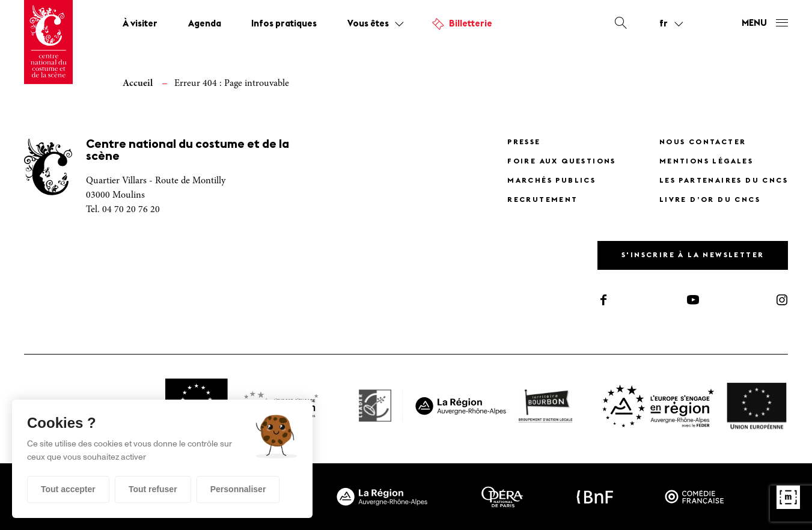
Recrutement (542, 200)
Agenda (205, 24)
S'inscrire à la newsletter (693, 255)
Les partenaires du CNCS (724, 181)
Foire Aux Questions (562, 162)
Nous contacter (703, 142)
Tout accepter (68, 489)
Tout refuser (153, 489)
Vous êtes (368, 24)
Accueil (138, 84)
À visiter (140, 24)
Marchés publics (551, 181)
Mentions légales (706, 162)
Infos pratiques (284, 24)
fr (664, 24)
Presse (524, 142)
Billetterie (471, 24)
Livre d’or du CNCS (710, 200)
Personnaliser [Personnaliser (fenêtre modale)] (238, 489)
